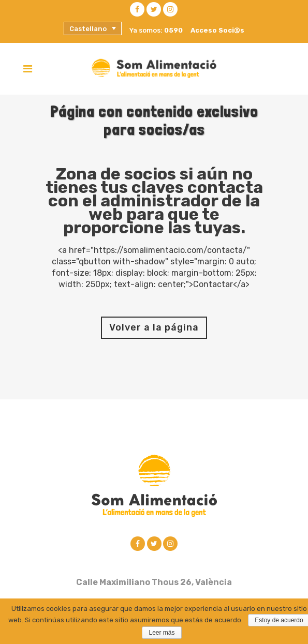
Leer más (162, 633)
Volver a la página (154, 327)
